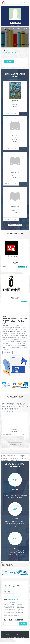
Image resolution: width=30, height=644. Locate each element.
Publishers (20, 28)
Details (7, 113)
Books (14, 28)
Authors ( (24, 302)
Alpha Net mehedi (13, 635)
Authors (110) (21, 267)
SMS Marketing (11, 332)
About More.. (9, 61)
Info (15, 435)
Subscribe (23, 624)
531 (4, 267)
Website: (4, 46)
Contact (26, 28)
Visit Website (7, 353)
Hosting (21, 640)
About (9, 28)
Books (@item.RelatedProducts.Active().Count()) (7, 435)
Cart (15, 113)
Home (4, 28)
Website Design (10, 640)
